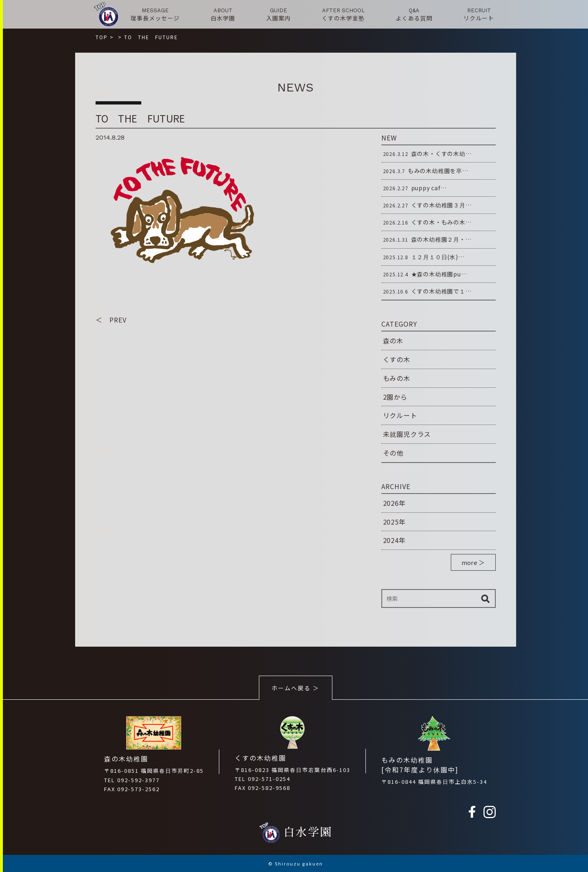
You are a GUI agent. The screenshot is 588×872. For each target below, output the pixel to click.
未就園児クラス (407, 434)
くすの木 (397, 359)
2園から (395, 397)
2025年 (394, 522)
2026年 (394, 503)
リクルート (400, 415)
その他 (393, 453)
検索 (486, 598)
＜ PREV (111, 320)
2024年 (394, 540)
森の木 (393, 340)
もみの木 (397, 378)
